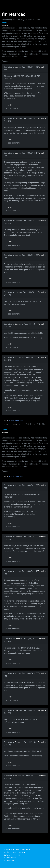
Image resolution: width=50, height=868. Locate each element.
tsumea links (9, 860)
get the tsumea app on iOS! (14, 852)
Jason (15, 20)
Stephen (18, 324)
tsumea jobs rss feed (12, 855)
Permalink (42, 67)
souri (17, 67)
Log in (10, 105)
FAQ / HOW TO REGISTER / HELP (17, 850)
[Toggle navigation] (5, 3)
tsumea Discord (10, 858)
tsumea (5, 25)
